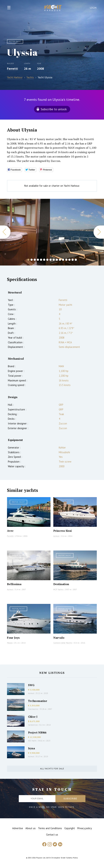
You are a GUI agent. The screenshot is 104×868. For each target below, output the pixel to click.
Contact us (52, 835)
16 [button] (76, 260)
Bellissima (14, 584)
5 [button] (41, 260)
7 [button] (47, 260)
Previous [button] (5, 232)
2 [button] (32, 260)
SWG (31, 685)
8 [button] (51, 260)
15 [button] (73, 260)
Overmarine (33, 709)
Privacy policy (85, 828)
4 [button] (38, 260)
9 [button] (54, 260)
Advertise (18, 828)
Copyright (70, 828)
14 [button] (69, 260)
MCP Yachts (58, 589)
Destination (61, 584)
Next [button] (99, 232)
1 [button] (28, 260)
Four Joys (13, 638)
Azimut (56, 536)
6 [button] (44, 260)
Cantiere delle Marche (63, 643)
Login (93, 8)
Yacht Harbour (53, 8)
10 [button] (57, 260)
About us (31, 828)
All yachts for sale (52, 769)
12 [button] (63, 260)
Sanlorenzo (33, 725)
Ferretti (12, 69)
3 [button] (35, 260)
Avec (10, 531)
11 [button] (60, 260)
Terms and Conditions (50, 828)
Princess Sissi (63, 531)
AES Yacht (32, 741)
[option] (25, 232)
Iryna (31, 748)
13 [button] (66, 260)
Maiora (10, 643)
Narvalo (59, 638)
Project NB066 (37, 732)
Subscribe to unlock (54, 109)
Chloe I (33, 717)
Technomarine (38, 701)
